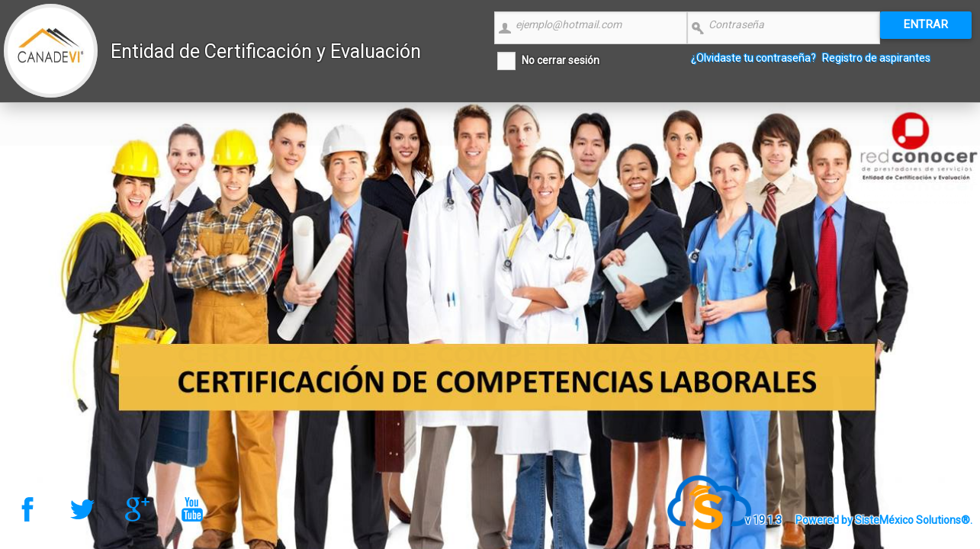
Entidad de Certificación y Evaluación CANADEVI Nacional (266, 70)
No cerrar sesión (561, 60)
